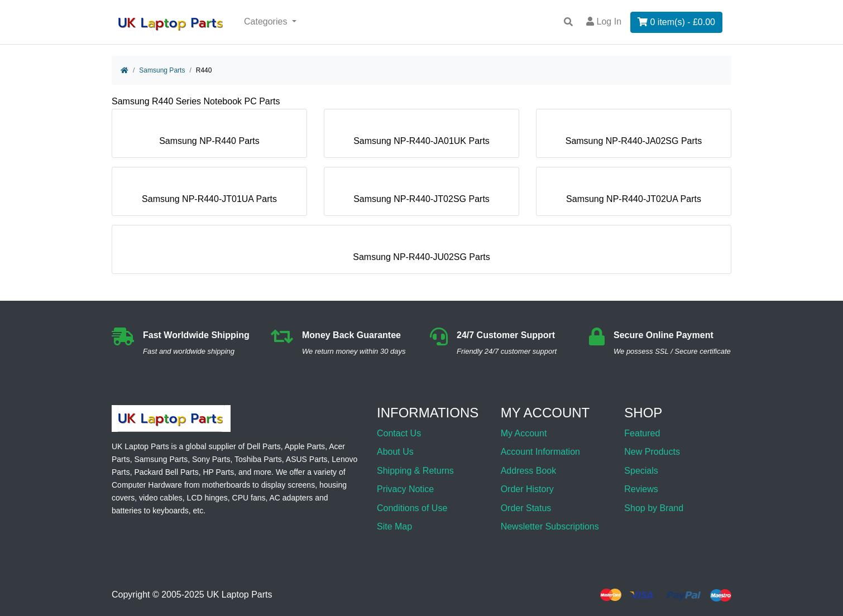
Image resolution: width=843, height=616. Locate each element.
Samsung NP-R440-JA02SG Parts (634, 136)
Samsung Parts (162, 70)
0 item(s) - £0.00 (676, 22)
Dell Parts (264, 446)
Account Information (540, 452)
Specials (641, 471)
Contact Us (399, 433)
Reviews (641, 489)
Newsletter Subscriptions (550, 526)
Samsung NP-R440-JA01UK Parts (421, 136)
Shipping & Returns (415, 471)
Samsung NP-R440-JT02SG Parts (421, 194)
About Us (395, 452)
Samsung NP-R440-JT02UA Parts (634, 194)
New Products (652, 452)
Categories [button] (267, 21)
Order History (527, 489)
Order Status (526, 508)
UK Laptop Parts (239, 595)
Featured (642, 433)
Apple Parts (305, 446)
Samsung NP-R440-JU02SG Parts (421, 252)
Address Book (529, 471)
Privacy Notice (405, 489)
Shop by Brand (654, 508)
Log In (604, 21)
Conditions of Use (412, 508)
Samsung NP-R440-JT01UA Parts (209, 194)
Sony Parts (211, 459)
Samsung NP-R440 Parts (209, 136)
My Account (524, 433)
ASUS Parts (307, 459)
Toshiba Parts (258, 459)
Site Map (394, 526)
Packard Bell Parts (166, 472)
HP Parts (218, 472)
